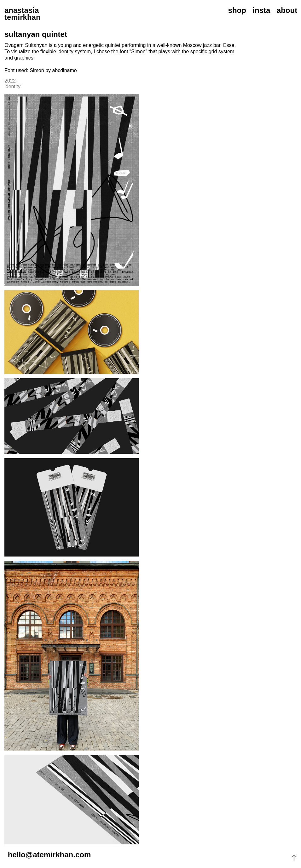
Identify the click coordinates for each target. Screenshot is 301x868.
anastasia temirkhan (23, 14)
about (287, 10)
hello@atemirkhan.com (49, 855)
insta (261, 10)
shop (237, 10)
